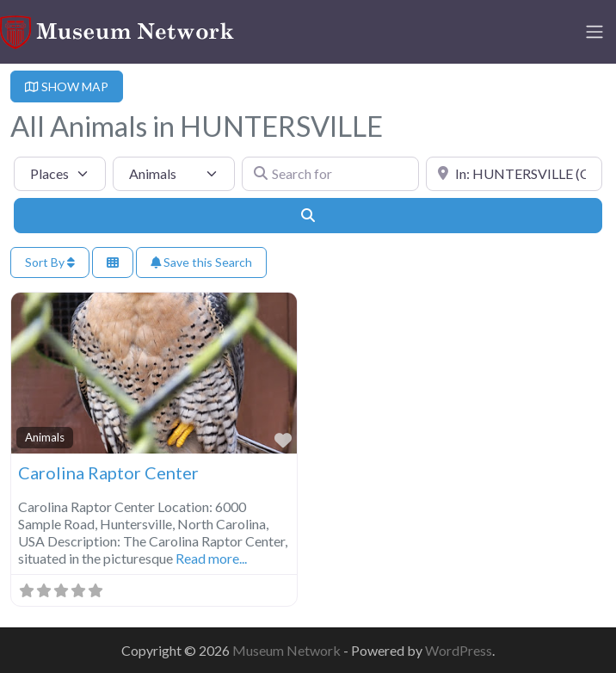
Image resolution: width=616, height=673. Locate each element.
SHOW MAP (67, 86)
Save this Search (201, 262)
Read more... (211, 558)
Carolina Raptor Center (108, 472)
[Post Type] (60, 174)
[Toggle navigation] (594, 32)
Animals (45, 437)
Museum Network (288, 650)
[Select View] (113, 263)
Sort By (50, 262)
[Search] (308, 215)
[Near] (514, 174)
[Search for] (330, 174)
